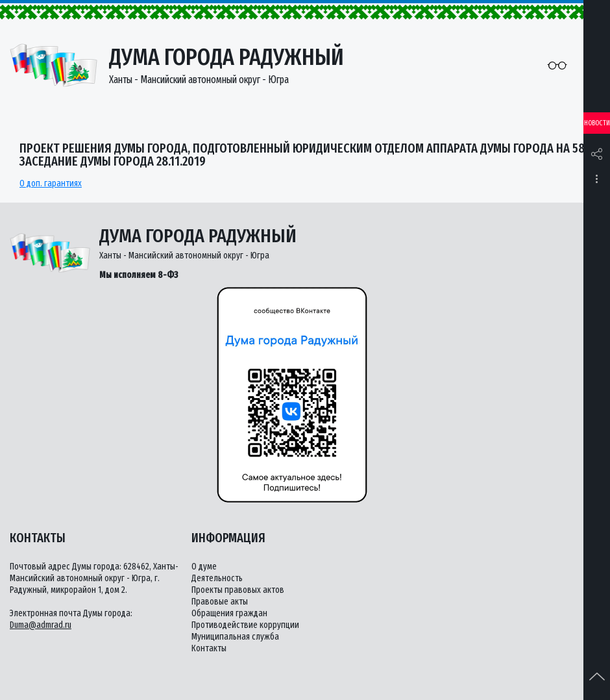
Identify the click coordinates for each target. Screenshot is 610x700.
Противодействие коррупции (245, 625)
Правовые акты (220, 602)
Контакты (209, 648)
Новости (597, 123)
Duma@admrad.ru (41, 625)
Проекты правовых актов (238, 590)
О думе (204, 567)
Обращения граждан (229, 613)
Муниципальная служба (235, 637)
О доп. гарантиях (51, 183)
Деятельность (217, 578)
